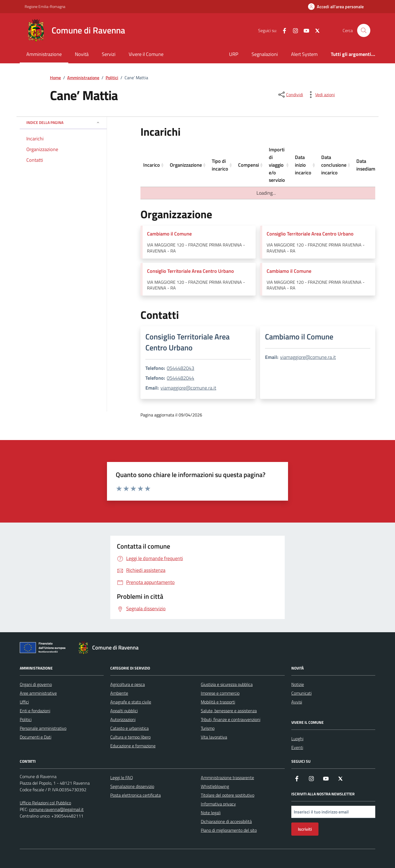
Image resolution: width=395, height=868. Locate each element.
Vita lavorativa (214, 737)
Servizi (109, 54)
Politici (26, 719)
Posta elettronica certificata (136, 795)
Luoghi (297, 739)
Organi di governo (36, 684)
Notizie (298, 684)
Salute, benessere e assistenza (229, 711)
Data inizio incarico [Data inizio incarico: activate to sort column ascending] (303, 165)
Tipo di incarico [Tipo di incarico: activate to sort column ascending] (220, 165)
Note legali (211, 813)
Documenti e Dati (36, 737)
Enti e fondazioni (35, 711)
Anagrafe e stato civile (131, 702)
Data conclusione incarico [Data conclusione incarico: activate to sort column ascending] (334, 165)
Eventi (297, 747)
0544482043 (180, 368)
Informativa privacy (218, 804)
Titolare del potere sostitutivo (228, 795)
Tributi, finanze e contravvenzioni (231, 719)
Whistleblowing (215, 786)
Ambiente (119, 693)
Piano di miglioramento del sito (229, 830)
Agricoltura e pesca (128, 684)
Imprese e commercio (220, 693)
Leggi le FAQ (122, 778)
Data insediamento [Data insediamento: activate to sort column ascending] (371, 165)
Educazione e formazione (133, 746)
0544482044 (180, 378)
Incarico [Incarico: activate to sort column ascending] (152, 165)
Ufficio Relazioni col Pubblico (45, 803)
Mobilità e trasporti (218, 702)
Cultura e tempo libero (130, 737)
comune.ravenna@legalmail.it (56, 809)
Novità (82, 54)
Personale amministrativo (43, 728)
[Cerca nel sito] (364, 30)
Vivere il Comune (146, 54)
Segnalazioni (265, 54)
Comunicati (301, 693)
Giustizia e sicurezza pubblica (227, 684)
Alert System (304, 54)
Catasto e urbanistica (129, 728)
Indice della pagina (63, 122)
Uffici (24, 702)
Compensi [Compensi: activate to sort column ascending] (249, 165)
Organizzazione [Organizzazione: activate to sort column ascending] (186, 165)
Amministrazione (44, 54)
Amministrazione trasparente (227, 778)
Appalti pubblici (124, 711)
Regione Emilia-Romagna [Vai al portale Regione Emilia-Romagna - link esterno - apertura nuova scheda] (45, 6)
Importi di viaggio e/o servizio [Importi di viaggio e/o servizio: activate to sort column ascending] (277, 165)
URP (234, 54)
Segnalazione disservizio (132, 786)
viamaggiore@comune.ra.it (188, 388)
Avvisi (297, 702)
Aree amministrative (38, 693)
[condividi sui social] (290, 95)
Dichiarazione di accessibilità (226, 821)
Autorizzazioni (123, 719)
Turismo (208, 728)
